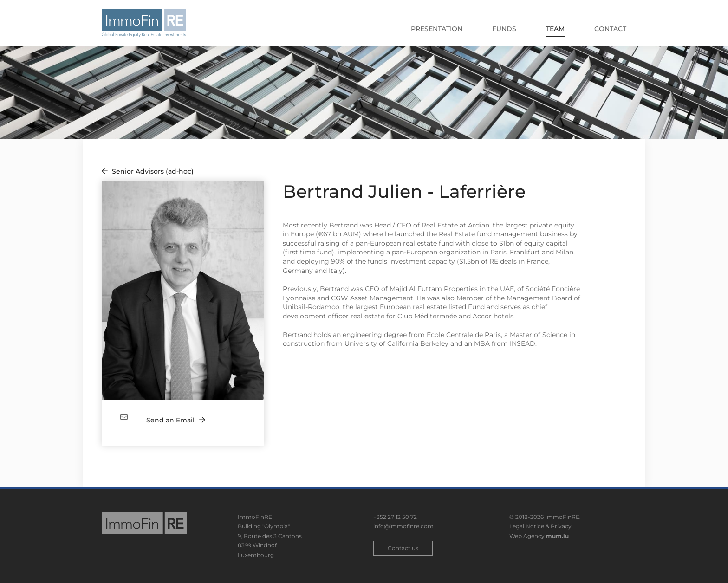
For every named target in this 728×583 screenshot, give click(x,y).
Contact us (403, 548)
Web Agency (527, 536)
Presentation (437, 29)
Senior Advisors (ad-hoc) (153, 171)
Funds (504, 29)
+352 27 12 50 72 (395, 517)
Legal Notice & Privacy (540, 526)
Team (555, 29)
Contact (610, 29)
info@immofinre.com (403, 526)
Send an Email (170, 420)
